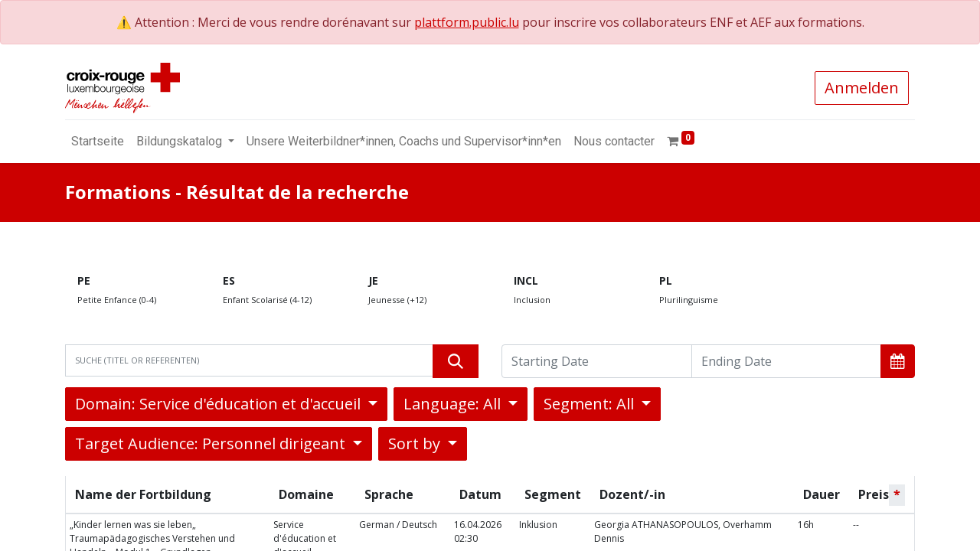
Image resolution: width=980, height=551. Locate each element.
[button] (898, 361)
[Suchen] (456, 361)
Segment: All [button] (591, 404)
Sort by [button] (416, 443)
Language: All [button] (454, 404)
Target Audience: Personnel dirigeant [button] (212, 443)
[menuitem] (98, 142)
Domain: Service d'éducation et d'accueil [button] (220, 404)
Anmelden (862, 88)
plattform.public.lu (467, 22)
